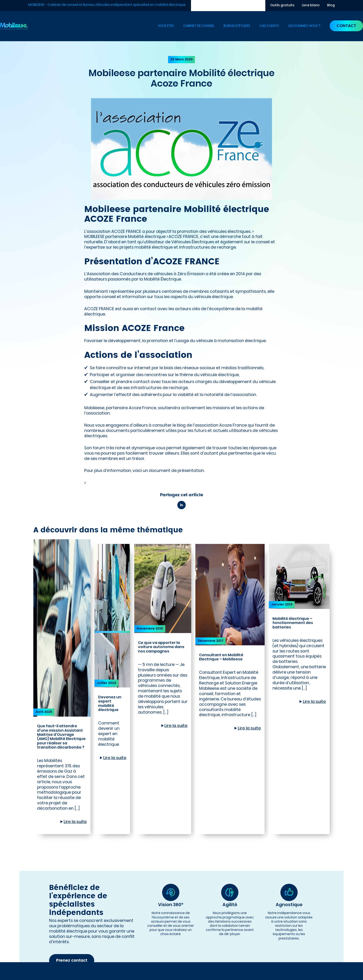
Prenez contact (72, 960)
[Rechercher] (262, 6)
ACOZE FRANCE (183, 237)
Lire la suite (75, 822)
